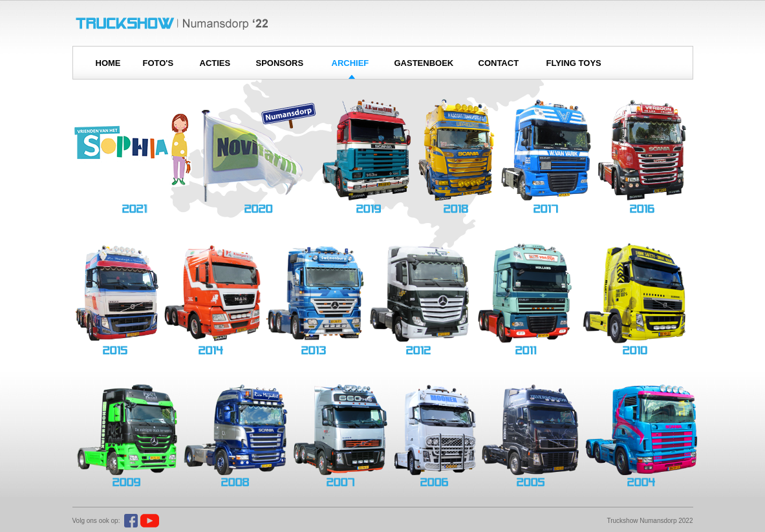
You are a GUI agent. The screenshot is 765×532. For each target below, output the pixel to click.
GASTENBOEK (424, 63)
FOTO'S (158, 63)
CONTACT (499, 63)
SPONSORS (280, 63)
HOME (108, 63)
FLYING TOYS (574, 63)
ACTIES (215, 63)
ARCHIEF (350, 63)
